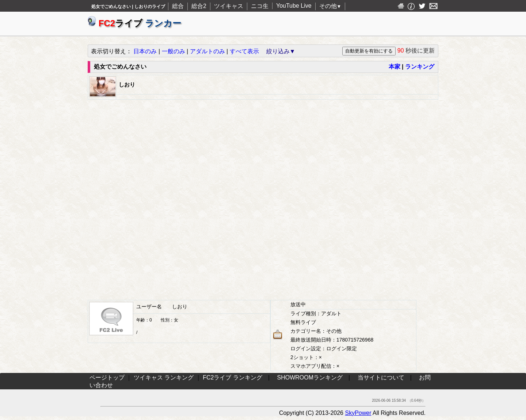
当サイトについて (381, 377)
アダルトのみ (207, 51)
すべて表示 (244, 51)
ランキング (420, 67)
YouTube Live (294, 6)
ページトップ (107, 377)
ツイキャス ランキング (164, 377)
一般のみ (174, 51)
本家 (394, 67)
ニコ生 (260, 6)
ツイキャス (229, 6)
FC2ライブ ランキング (232, 377)
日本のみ (145, 51)
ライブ (134, 23)
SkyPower (358, 413)
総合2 (199, 6)
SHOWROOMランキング (310, 377)
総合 (178, 6)
